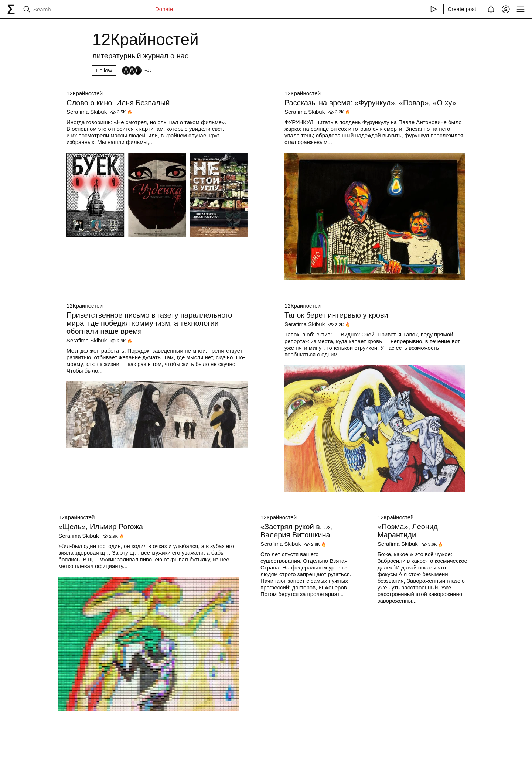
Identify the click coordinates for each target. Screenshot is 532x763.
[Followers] (136, 71)
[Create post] (462, 9)
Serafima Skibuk (87, 112)
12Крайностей (85, 93)
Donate (164, 9)
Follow (104, 70)
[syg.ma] (11, 9)
